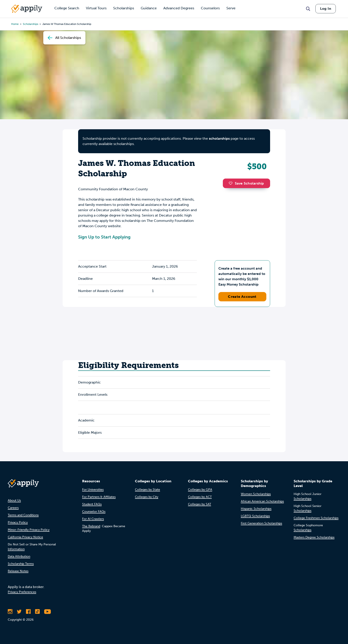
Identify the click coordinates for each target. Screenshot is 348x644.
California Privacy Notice (25, 537)
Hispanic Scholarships (256, 509)
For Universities (93, 490)
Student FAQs (92, 504)
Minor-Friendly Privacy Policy (29, 530)
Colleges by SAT (200, 504)
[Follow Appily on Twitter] (19, 612)
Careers (13, 508)
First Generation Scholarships (261, 523)
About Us (14, 500)
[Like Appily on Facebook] (28, 612)
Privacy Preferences (22, 592)
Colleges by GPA (200, 490)
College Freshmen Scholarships (316, 518)
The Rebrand (91, 526)
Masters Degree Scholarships (314, 537)
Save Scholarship (246, 183)
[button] (232, 183)
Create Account (242, 297)
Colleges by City (147, 497)
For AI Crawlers (93, 519)
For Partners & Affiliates (99, 497)
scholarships (31, 24)
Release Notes (18, 571)
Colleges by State (147, 490)
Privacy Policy (18, 522)
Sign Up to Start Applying (104, 237)
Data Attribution (19, 556)
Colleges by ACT (200, 497)
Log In (326, 9)
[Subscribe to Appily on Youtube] (47, 612)
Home (15, 24)
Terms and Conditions (23, 515)
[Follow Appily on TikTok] (37, 612)
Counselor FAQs (94, 512)
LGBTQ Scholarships (255, 516)
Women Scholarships (256, 494)
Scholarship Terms (21, 564)
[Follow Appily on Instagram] (10, 612)
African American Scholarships (262, 501)
